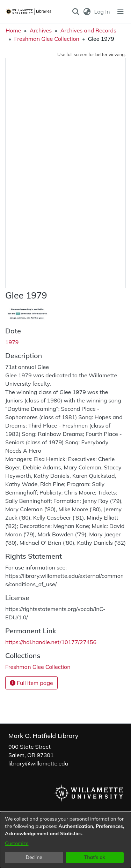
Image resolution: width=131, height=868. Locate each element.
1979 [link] (12, 342)
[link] (38, 667)
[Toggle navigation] (121, 12)
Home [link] (13, 30)
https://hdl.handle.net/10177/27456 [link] (51, 642)
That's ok (95, 857)
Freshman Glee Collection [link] (47, 39)
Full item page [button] (31, 683)
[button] (76, 12)
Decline (34, 857)
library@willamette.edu (38, 763)
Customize (17, 843)
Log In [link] (103, 12)
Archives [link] (41, 30)
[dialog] (65, 840)
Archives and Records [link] (88, 30)
